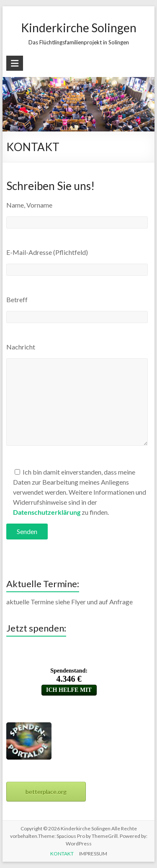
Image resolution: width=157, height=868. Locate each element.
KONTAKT (62, 854)
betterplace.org (46, 792)
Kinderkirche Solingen (79, 28)
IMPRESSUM (93, 854)
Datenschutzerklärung (47, 512)
